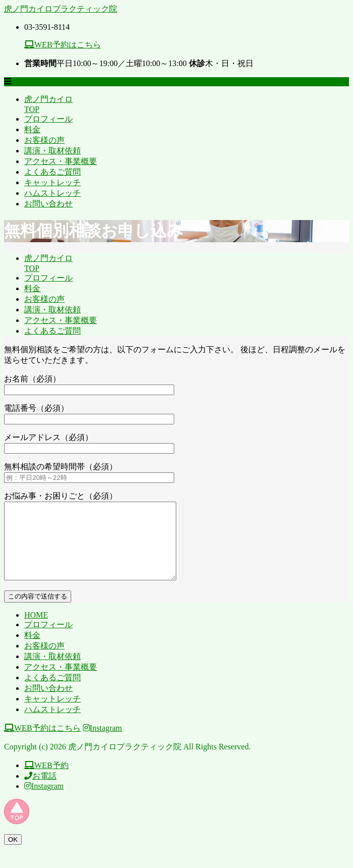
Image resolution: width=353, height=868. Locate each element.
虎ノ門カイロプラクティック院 (61, 9)
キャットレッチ (53, 182)
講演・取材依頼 (53, 151)
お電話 (40, 791)
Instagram (103, 743)
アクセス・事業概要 (61, 161)
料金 (32, 129)
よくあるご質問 (53, 172)
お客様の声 (44, 140)
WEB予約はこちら (63, 45)
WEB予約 (46, 780)
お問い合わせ (48, 204)
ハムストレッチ (53, 193)
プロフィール (48, 119)
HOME (36, 630)
